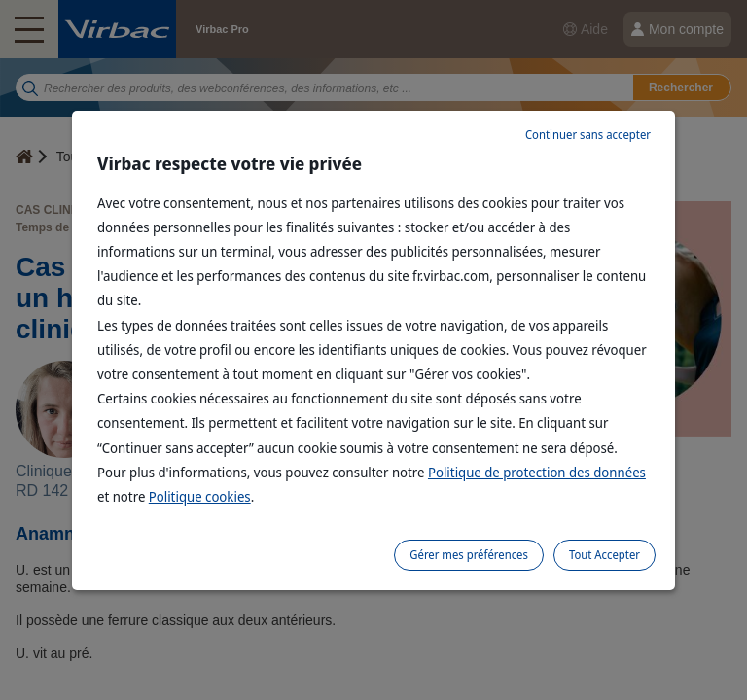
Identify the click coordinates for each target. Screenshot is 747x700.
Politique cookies (200, 496)
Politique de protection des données (537, 472)
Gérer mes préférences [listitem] (469, 555)
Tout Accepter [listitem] (605, 555)
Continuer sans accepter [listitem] (588, 135)
